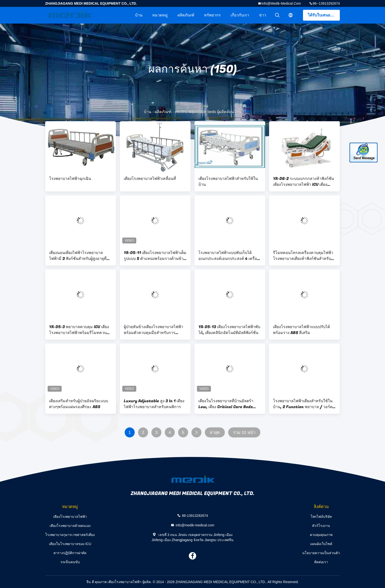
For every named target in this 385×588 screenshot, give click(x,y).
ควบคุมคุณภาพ (321, 535)
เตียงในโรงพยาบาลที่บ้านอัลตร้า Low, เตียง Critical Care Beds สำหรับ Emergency (226, 404)
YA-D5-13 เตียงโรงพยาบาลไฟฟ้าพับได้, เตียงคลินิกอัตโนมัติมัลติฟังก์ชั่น (229, 330)
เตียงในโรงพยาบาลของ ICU (70, 544)
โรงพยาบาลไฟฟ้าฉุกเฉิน (70, 179)
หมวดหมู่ (160, 15)
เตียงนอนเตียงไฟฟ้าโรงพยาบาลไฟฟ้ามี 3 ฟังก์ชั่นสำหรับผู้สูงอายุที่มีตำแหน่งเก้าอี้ (79, 256)
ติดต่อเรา (321, 562)
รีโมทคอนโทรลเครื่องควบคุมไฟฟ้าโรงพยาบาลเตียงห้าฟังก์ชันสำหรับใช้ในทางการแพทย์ (304, 256)
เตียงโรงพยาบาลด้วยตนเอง (70, 526)
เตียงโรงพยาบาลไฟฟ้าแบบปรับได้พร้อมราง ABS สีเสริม (302, 330)
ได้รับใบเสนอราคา (324, 15)
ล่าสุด (215, 433)
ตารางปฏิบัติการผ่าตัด (70, 553)
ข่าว (263, 15)
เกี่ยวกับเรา (240, 15)
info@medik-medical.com (281, 3)
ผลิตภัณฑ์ (186, 15)
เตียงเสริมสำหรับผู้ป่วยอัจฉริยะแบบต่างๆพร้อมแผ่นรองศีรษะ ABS (79, 404)
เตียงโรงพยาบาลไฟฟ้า (70, 517)
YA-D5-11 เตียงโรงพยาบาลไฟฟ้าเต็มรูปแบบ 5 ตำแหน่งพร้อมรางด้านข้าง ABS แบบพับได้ (155, 256)
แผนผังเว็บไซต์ (321, 544)
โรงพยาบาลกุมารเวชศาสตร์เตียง (70, 535)
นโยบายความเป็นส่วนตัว (321, 553)
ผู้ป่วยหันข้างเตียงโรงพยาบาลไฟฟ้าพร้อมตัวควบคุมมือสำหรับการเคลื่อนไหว (153, 330)
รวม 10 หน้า (244, 433)
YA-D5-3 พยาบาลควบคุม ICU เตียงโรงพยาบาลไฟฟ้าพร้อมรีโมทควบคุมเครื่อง (81, 330)
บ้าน (139, 15)
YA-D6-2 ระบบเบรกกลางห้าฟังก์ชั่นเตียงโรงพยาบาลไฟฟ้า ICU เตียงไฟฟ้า (303, 182)
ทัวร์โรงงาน (321, 526)
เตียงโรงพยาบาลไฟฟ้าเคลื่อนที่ (150, 179)
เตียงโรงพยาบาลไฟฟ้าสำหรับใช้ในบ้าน (228, 182)
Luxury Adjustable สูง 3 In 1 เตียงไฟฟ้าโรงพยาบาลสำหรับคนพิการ (154, 404)
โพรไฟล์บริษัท (321, 517)
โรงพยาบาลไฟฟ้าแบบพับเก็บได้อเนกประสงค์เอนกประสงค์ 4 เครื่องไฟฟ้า (229, 256)
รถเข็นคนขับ (70, 562)
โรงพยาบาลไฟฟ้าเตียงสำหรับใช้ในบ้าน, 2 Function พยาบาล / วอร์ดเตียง (303, 404)
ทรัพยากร (212, 15)
